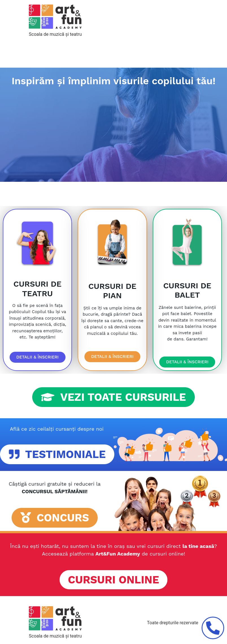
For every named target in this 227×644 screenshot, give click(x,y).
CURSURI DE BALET (187, 290)
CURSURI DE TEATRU (38, 289)
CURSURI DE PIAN (112, 291)
